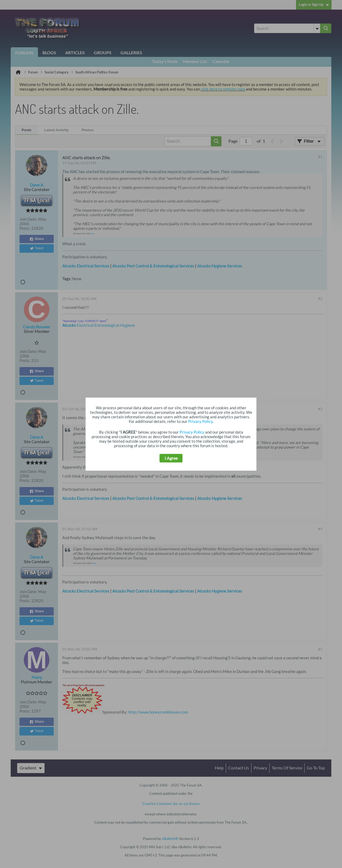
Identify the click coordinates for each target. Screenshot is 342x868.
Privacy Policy (200, 421)
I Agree (171, 458)
